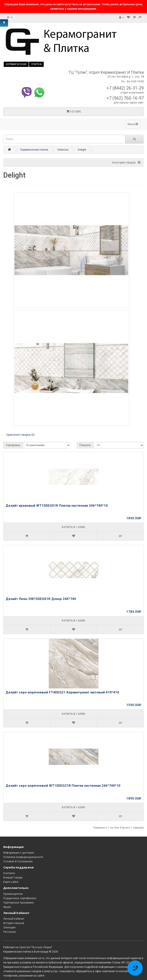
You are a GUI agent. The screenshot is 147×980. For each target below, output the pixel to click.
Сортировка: (13, 445)
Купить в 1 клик (73, 527)
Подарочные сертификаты (20, 898)
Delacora (63, 150)
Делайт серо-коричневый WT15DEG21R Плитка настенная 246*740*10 (63, 786)
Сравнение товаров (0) (20, 435)
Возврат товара (13, 878)
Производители (13, 894)
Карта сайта (11, 882)
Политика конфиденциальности (23, 857)
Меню (133, 124)
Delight (82, 150)
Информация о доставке (19, 853)
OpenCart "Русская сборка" (36, 947)
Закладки (9, 927)
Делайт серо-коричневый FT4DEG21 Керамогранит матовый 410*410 (62, 692)
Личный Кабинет (14, 919)
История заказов (14, 923)
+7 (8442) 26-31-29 (125, 88)
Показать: (85, 445)
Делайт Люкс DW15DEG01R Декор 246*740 (41, 599)
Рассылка (10, 932)
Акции (7, 907)
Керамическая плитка (34, 150)
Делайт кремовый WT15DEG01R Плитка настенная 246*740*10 (57, 506)
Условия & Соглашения (18, 861)
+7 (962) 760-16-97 (125, 98)
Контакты (9, 873)
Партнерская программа (18, 903)
